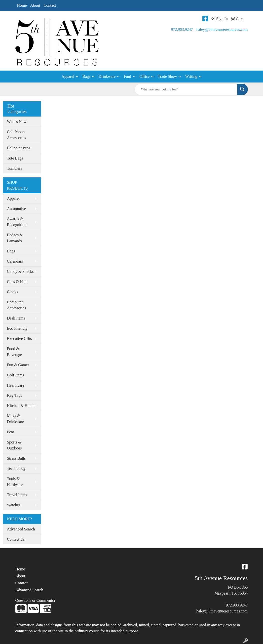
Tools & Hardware (15, 482)
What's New (17, 122)
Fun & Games (18, 365)
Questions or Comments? (36, 600)
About (35, 5)
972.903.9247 (182, 29)
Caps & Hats (17, 282)
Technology (16, 468)
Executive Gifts (19, 339)
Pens (11, 432)
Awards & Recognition (17, 222)
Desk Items (16, 318)
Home (22, 5)
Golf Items (16, 375)
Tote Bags (15, 158)
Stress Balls (16, 458)
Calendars (15, 261)
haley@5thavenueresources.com (222, 29)
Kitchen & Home (21, 406)
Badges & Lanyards (15, 238)
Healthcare (16, 385)
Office (145, 76)
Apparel (68, 76)
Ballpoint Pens (19, 148)
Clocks (12, 292)
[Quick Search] (186, 89)
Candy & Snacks (20, 271)
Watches (14, 505)
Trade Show (167, 76)
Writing (191, 76)
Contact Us (16, 539)
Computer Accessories (16, 305)
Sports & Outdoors (14, 445)
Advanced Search (21, 529)
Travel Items (17, 495)
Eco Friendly (17, 328)
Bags (86, 76)
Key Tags (14, 395)
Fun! (127, 76)
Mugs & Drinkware (15, 419)
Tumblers (15, 168)
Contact (50, 5)
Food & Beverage (14, 352)
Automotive (16, 209)
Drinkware (107, 76)
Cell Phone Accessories (16, 135)
